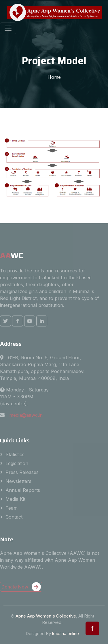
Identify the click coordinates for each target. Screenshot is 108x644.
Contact (14, 517)
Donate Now (21, 587)
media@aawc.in (26, 415)
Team (12, 508)
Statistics (15, 454)
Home (54, 77)
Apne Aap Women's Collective (46, 616)
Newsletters (18, 481)
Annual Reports (23, 490)
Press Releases (22, 472)
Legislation (17, 463)
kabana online (66, 634)
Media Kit (15, 499)
